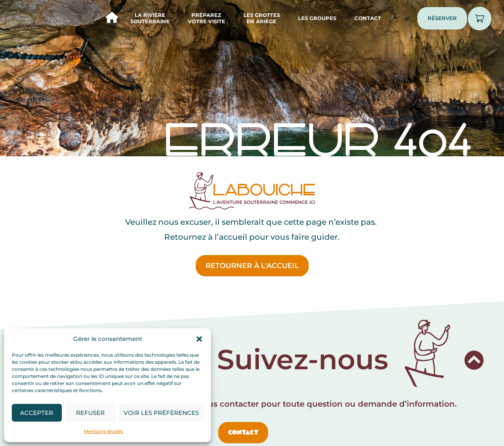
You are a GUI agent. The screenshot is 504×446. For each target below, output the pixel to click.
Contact (368, 18)
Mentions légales (104, 431)
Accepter (37, 413)
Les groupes (317, 18)
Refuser (90, 413)
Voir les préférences (161, 413)
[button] (199, 339)
